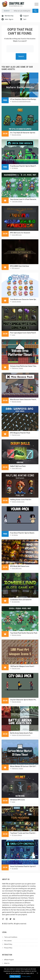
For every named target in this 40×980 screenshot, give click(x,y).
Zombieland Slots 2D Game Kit (21, 600)
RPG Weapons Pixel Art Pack (20, 433)
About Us (7, 963)
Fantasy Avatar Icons (18, 502)
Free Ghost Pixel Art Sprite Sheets (22, 533)
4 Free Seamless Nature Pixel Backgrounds (24, 99)
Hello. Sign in (7, 19)
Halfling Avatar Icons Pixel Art (21, 500)
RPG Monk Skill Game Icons (20, 566)
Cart (23, 19)
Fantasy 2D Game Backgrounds (21, 735)
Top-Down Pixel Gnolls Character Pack (24, 633)
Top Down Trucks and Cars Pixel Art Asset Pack (24, 833)
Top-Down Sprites (17, 202)
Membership (8, 16)
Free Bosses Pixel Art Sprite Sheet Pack (24, 166)
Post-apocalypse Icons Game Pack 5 (23, 333)
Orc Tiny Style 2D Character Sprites (23, 133)
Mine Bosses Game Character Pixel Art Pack (24, 399)
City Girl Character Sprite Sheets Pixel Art (24, 700)
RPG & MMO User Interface (20, 266)
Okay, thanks (15, 976)
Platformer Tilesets (17, 368)
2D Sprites (15, 168)
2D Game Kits (16, 602)
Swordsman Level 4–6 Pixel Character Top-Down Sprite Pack (24, 199)
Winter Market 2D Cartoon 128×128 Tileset (24, 766)
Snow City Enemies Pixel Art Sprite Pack (24, 866)
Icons (13, 335)
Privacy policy (26, 976)
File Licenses (8, 941)
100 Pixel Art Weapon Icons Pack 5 (22, 666)
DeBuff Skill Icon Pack (18, 466)
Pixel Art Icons (16, 435)
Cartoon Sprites (16, 302)
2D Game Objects (17, 835)
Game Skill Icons (17, 235)
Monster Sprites (16, 135)
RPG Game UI (16, 268)
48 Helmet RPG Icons (17, 800)
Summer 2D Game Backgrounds (21, 101)
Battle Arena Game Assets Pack (21, 733)
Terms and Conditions (11, 937)
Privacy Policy (8, 948)
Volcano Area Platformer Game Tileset (24, 366)
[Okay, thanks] (37, 973)
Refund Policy (8, 944)
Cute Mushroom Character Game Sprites (24, 299)
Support (24, 16)
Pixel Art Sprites (16, 702)
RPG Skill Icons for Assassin (20, 233)
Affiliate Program (9, 960)
